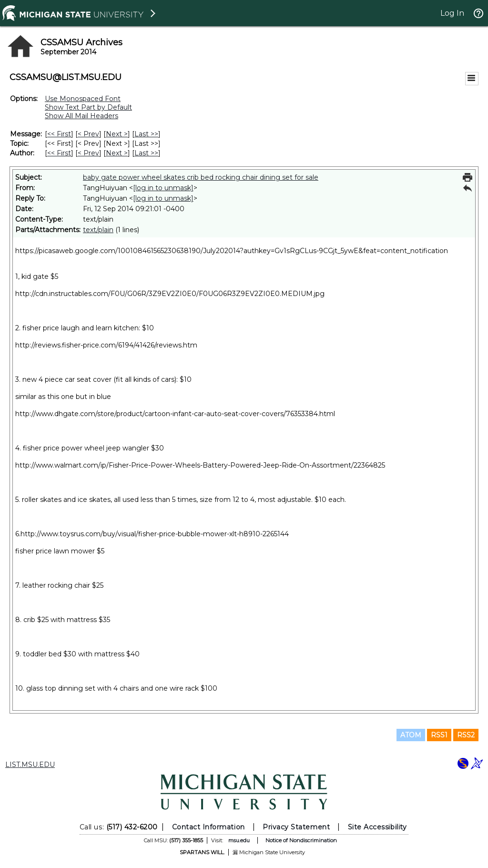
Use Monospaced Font (83, 99)
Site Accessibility (377, 827)
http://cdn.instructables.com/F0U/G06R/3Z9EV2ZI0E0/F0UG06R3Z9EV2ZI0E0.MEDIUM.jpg (170, 294)
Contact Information (208, 827)
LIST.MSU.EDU (30, 765)
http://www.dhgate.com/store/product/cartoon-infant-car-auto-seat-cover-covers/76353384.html (175, 414)
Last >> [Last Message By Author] (146, 153)
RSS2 (466, 735)
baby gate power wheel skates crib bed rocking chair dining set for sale (201, 177)
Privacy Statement (296, 827)
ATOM (411, 735)
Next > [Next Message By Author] (117, 153)
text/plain (98, 230)
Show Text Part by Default (88, 107)
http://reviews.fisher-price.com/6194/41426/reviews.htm (106, 345)
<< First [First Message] (59, 134)
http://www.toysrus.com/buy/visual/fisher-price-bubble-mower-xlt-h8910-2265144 (155, 534)
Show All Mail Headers (81, 116)
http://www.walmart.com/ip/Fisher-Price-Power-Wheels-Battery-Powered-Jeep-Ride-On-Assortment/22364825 (200, 465)
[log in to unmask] (163, 188)
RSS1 (439, 735)
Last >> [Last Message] (146, 134)
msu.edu (239, 840)
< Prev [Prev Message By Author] (88, 153)
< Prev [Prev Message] (88, 134)
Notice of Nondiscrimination (301, 840)
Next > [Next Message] (117, 134)
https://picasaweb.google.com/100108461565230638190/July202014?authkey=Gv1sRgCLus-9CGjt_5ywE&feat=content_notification (232, 251)
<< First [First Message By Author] (59, 153)
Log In (452, 13)
